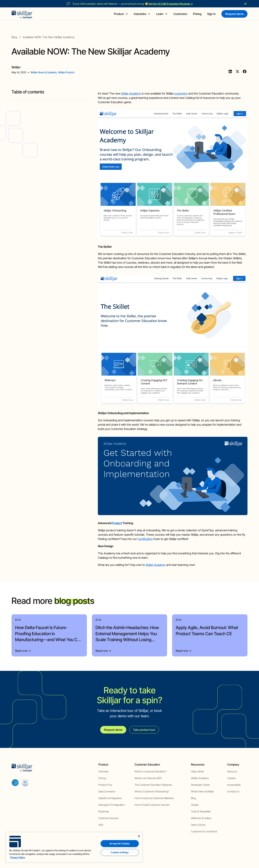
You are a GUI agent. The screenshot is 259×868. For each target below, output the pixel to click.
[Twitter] (237, 71)
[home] (22, 14)
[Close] (139, 836)
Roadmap (104, 811)
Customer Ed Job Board (204, 831)
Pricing (197, 14)
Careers (231, 778)
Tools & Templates (201, 811)
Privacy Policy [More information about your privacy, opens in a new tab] (18, 857)
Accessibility (234, 785)
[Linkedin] (230, 71)
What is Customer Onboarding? (152, 791)
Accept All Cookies (120, 844)
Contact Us (233, 791)
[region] (74, 847)
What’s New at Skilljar (203, 791)
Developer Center (200, 785)
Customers (180, 14)
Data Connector (107, 791)
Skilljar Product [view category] (66, 72)
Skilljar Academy (131, 93)
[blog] (14, 37)
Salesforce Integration (110, 798)
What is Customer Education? (150, 771)
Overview (104, 771)
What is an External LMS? (148, 778)
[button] (121, 14)
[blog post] (49, 37)
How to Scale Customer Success (152, 805)
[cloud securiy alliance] (25, 783)
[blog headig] (49, 98)
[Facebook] (245, 71)
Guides (195, 805)
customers (181, 93)
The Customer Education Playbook (153, 785)
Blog (193, 798)
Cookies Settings (120, 852)
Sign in (211, 14)
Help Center (197, 771)
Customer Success (109, 818)
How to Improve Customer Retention (154, 798)
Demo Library (198, 825)
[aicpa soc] (15, 783)
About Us (232, 771)
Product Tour (105, 785)
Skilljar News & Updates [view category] (44, 72)
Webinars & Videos (201, 818)
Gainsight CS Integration (112, 805)
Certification (145, 539)
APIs (101, 825)
